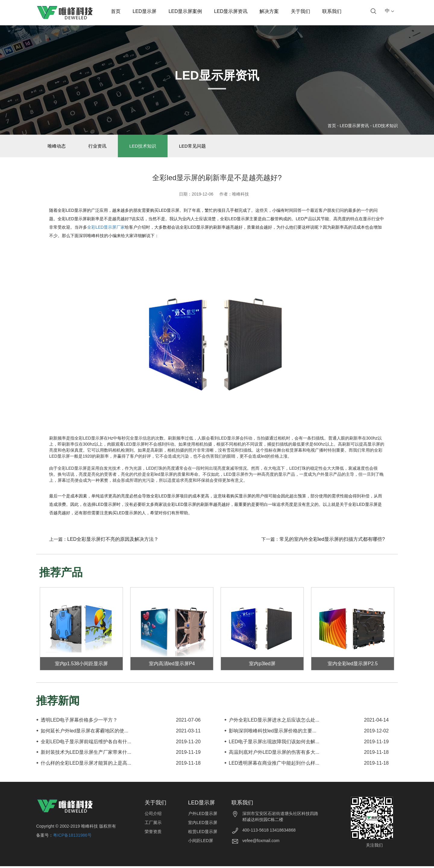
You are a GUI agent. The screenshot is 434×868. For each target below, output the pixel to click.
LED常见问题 (199, 147)
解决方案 (269, 11)
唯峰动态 (58, 147)
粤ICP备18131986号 (72, 837)
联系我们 (332, 11)
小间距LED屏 (201, 842)
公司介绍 (153, 815)
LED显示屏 (145, 11)
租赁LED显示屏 (203, 833)
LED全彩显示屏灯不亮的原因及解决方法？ (113, 541)
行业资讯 (100, 147)
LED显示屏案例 (185, 11)
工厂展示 (153, 824)
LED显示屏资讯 (231, 11)
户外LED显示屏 (203, 815)
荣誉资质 (153, 833)
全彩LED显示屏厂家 (106, 229)
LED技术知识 (385, 126)
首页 (116, 11)
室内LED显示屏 (203, 824)
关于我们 (300, 11)
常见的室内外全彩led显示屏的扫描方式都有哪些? (332, 541)
